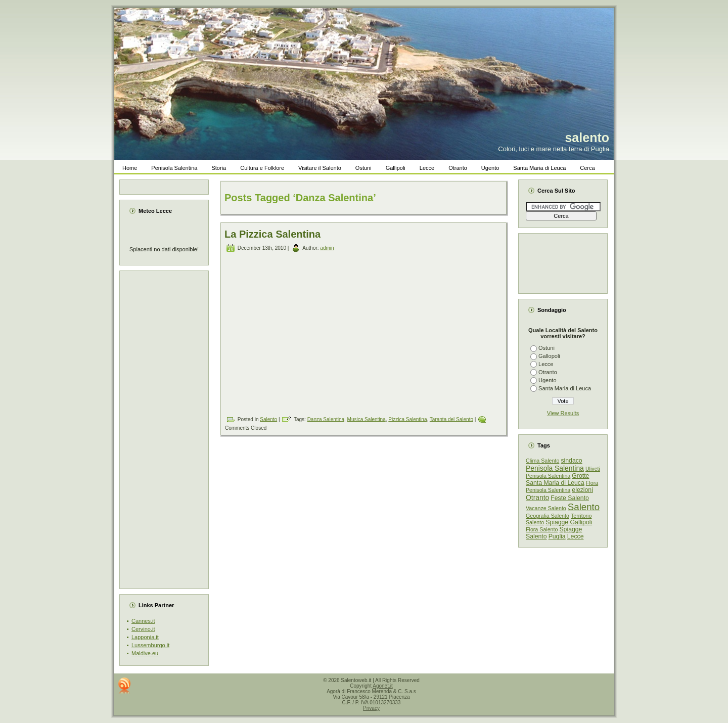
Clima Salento (542, 461)
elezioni (582, 490)
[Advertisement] (167, 430)
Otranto (548, 372)
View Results (563, 413)
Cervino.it (143, 629)
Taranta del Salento (451, 419)
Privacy (371, 708)
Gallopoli (549, 356)
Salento (268, 419)
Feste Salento (570, 498)
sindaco (571, 461)
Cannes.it (143, 621)
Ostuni (547, 348)
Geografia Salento (548, 516)
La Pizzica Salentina (272, 234)
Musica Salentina (367, 419)
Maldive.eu (145, 653)
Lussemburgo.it (150, 645)
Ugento (547, 380)
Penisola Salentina (555, 468)
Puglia (557, 536)
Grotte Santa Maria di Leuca (557, 479)
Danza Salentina (326, 419)
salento (587, 138)
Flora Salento (542, 529)
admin (327, 247)
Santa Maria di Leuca (565, 388)
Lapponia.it (145, 637)
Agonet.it (382, 686)
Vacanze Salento (546, 508)
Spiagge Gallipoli (569, 522)
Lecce (546, 364)
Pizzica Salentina (407, 419)
